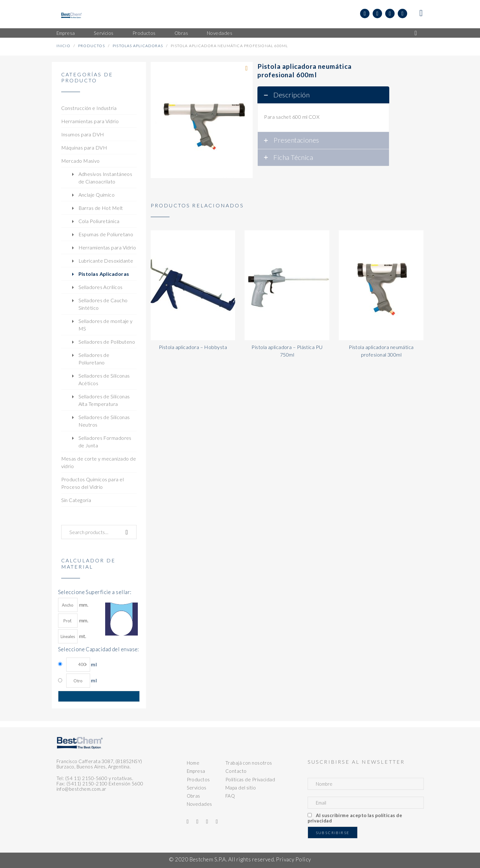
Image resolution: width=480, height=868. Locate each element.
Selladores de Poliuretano (94, 359)
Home (193, 763)
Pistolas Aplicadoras (138, 46)
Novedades (200, 804)
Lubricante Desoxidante (106, 261)
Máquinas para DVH (84, 147)
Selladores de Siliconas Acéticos (104, 379)
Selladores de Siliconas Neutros (104, 421)
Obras (194, 796)
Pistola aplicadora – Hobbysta (193, 347)
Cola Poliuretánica (99, 221)
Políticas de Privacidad (250, 779)
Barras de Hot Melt (101, 208)
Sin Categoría (76, 500)
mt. (72, 636)
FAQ (230, 796)
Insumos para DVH (83, 134)
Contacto (236, 771)
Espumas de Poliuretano (106, 234)
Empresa (196, 771)
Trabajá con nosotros (249, 763)
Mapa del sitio (241, 788)
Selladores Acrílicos (101, 287)
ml (81, 665)
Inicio (63, 46)
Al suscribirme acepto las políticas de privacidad (355, 818)
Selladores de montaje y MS (106, 325)
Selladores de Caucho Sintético (103, 304)
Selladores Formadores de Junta (105, 442)
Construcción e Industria (89, 108)
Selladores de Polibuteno (107, 342)
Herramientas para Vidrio (90, 121)
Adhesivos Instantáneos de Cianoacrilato (105, 178)
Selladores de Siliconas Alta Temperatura (104, 400)
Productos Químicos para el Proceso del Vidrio (93, 483)
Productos (92, 46)
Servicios (197, 788)
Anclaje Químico (97, 195)
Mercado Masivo (81, 161)
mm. (73, 605)
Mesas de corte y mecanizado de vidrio (99, 462)
